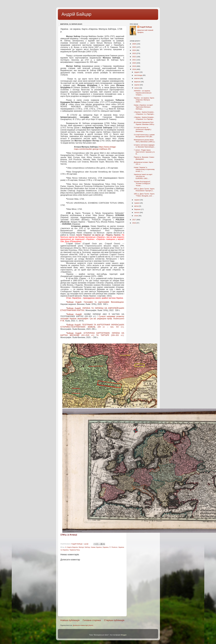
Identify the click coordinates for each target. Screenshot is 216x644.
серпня (137, 85)
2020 (134, 63)
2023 (134, 53)
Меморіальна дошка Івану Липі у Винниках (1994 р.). (145, 141)
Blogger (124, 635)
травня (137, 203)
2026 (134, 44)
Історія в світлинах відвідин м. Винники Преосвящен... (145, 146)
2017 (134, 220)
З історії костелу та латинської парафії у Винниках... (143, 129)
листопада (138, 75)
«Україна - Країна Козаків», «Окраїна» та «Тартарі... (144, 118)
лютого (137, 213)
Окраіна (106, 547)
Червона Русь (75, 550)
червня (137, 200)
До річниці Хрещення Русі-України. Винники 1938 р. (144, 123)
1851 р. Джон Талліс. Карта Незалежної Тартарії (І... (144, 190)
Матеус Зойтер (84, 547)
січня (136, 216)
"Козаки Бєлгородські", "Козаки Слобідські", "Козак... (142, 183)
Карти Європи (73, 547)
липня (137, 88)
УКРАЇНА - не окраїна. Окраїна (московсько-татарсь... (143, 93)
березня (138, 209)
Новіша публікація (70, 620)
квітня (137, 206)
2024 (134, 50)
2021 (134, 60)
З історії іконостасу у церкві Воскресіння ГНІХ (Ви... (144, 136)
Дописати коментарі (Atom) (83, 625)
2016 (134, 223)
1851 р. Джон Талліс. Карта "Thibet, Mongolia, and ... (144, 195)
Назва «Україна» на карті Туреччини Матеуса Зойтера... (143, 107)
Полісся (114, 547)
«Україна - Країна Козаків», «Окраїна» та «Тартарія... (144, 113)
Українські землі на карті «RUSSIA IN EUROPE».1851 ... (143, 176)
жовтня (137, 78)
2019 (134, 66)
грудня (137, 72)
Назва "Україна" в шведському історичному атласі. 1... (144, 169)
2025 (134, 47)
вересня (138, 82)
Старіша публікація (114, 620)
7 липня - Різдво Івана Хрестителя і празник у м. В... (144, 152)
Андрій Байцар (76, 14)
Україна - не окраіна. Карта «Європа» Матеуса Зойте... (144, 100)
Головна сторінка (92, 620)
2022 (134, 57)
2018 (134, 69)
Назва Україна (96, 547)
